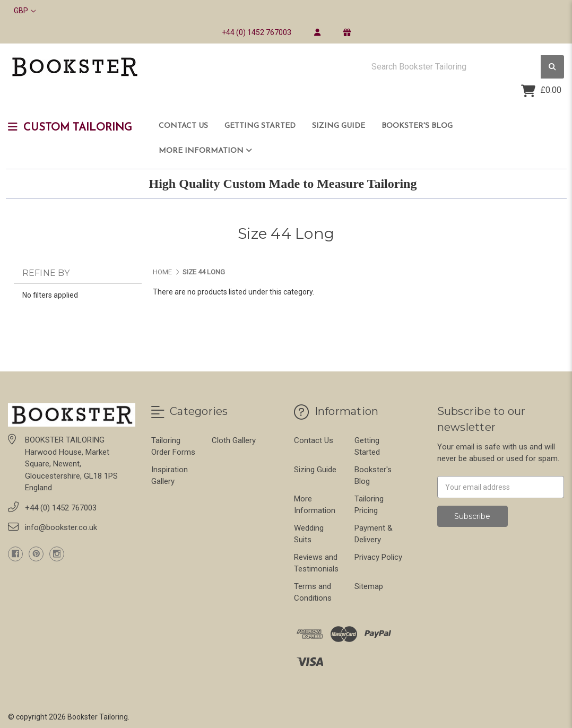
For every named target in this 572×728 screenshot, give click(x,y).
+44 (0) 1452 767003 (257, 32)
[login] (317, 32)
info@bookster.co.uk (61, 527)
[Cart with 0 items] (541, 91)
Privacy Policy (378, 557)
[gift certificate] (347, 32)
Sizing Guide (339, 126)
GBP (25, 11)
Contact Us (183, 126)
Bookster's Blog (417, 126)
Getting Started (260, 126)
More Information (205, 151)
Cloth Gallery (234, 440)
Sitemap (369, 586)
